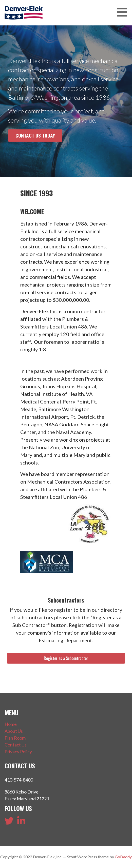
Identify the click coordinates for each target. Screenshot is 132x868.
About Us (14, 731)
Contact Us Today (35, 135)
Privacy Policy (18, 752)
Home (11, 724)
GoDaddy (123, 857)
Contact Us (16, 745)
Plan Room (15, 738)
